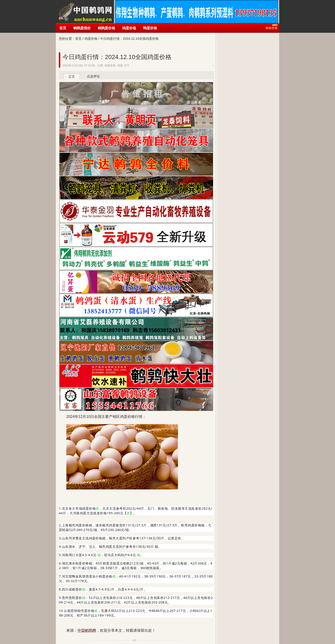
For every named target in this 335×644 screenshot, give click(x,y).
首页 (63, 28)
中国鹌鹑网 (85, 12)
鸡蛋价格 (129, 28)
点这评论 (93, 76)
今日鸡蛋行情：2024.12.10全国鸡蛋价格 (117, 57)
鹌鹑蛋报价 (82, 28)
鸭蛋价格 (150, 28)
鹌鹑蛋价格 (106, 28)
